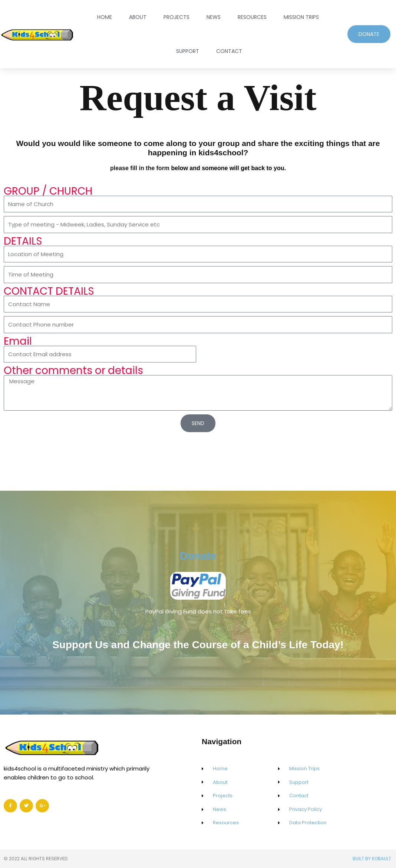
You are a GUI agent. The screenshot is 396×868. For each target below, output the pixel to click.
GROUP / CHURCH (48, 191)
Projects (176, 17)
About (138, 17)
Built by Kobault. (372, 859)
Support (188, 51)
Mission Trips (301, 17)
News (214, 17)
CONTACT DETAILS (49, 291)
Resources (252, 17)
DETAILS (23, 241)
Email (18, 341)
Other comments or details (73, 371)
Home (105, 17)
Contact (229, 51)
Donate (198, 552)
